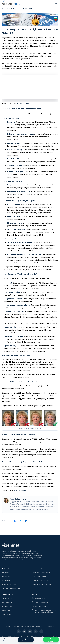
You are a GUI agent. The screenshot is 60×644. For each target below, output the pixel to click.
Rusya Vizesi (6, 610)
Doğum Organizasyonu (40, 580)
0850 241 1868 (23, 104)
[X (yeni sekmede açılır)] (41, 631)
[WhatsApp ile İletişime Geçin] (51, 640)
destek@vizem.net (40, 606)
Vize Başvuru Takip (9, 584)
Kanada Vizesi (7, 599)
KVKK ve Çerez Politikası (11, 588)
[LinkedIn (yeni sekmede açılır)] (30, 631)
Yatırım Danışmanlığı (39, 576)
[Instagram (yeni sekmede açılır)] (19, 631)
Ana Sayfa (5, 573)
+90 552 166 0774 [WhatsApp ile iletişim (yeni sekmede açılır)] (40, 602)
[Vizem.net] (11, 544)
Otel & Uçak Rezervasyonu (41, 584)
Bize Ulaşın (6, 580)
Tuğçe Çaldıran (21, 499)
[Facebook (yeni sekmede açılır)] (36, 631)
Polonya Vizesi (7, 603)
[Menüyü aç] (5, 640)
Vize (18, 8)
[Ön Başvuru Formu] (26, 640)
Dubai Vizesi (6, 614)
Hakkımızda (6, 576)
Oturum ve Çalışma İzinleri (41, 573)
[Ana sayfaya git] (3, 8)
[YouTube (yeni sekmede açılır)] (24, 631)
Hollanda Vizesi (7, 606)
